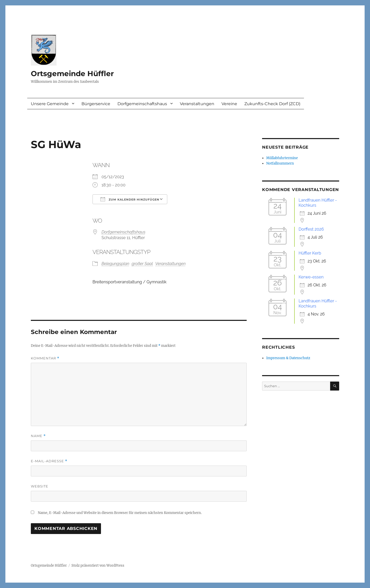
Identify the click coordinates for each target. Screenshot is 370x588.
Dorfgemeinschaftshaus (142, 104)
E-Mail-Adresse (49, 461)
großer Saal (142, 264)
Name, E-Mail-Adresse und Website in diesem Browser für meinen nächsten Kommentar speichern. (120, 513)
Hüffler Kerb (310, 253)
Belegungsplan (115, 264)
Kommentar (45, 358)
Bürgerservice (96, 104)
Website (40, 486)
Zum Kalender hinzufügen (130, 199)
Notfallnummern (280, 163)
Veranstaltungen (197, 104)
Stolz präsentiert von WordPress (98, 566)
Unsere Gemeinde (50, 104)
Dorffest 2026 (311, 229)
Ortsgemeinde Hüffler (72, 74)
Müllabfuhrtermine (282, 158)
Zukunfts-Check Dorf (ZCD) (272, 104)
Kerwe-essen (311, 277)
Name (38, 436)
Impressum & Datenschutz (288, 358)
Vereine (229, 104)
